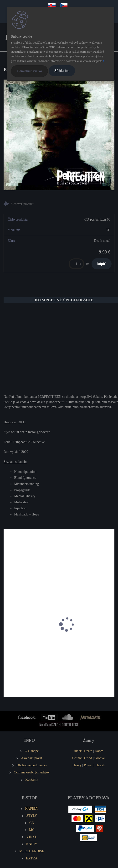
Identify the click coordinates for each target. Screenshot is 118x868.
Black (78, 751)
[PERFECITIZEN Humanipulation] (59, 135)
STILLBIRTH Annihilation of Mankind (85, 644)
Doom (99, 751)
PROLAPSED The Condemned (29, 642)
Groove (100, 758)
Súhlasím (62, 71)
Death (88, 751)
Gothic (77, 758)
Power (88, 765)
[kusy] (76, 264)
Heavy (77, 765)
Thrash (100, 765)
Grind (88, 758)
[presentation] (7, 630)
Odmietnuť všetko (29, 71)
